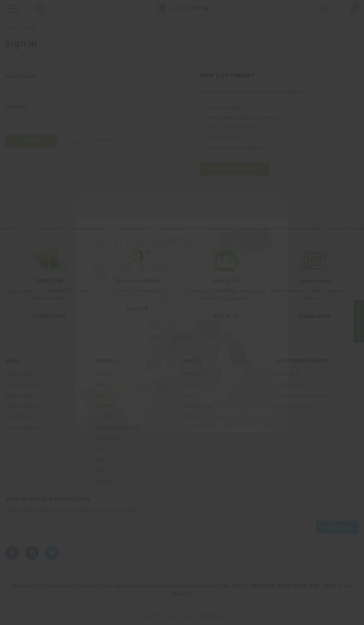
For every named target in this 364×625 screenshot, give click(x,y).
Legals (192, 395)
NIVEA (101, 470)
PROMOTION (18, 417)
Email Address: (21, 76)
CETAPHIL (105, 406)
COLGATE (105, 417)
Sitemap (194, 417)
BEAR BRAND (108, 438)
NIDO (100, 459)
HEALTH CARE (19, 374)
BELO (100, 449)
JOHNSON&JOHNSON (117, 427)
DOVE (101, 395)
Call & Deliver (289, 385)
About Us (194, 374)
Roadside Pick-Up (294, 406)
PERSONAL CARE (22, 385)
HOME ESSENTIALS (24, 406)
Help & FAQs (287, 374)
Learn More (49, 316)
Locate (138, 309)
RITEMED (104, 374)
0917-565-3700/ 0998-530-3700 (293, 586)
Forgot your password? (94, 141)
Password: (16, 107)
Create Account (234, 169)
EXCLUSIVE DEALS (23, 427)
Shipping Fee (199, 406)
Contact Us (197, 385)
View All (103, 481)
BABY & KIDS (18, 395)
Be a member (359, 321)
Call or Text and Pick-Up (301, 395)
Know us (226, 316)
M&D (100, 385)
